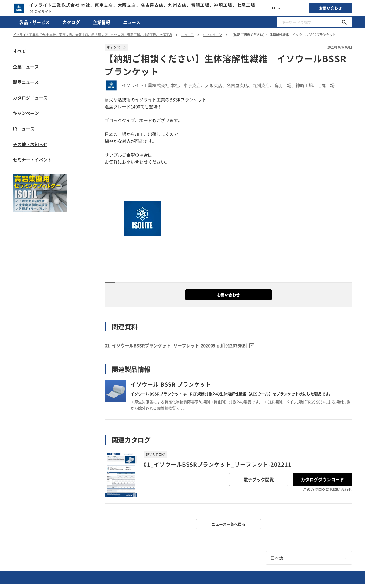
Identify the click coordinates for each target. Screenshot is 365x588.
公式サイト (41, 12)
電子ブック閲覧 (259, 479)
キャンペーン (26, 113)
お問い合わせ (330, 8)
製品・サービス (35, 22)
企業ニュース (26, 67)
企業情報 (101, 22)
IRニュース (24, 129)
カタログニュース (30, 98)
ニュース (132, 22)
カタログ (71, 22)
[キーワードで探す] (344, 22)
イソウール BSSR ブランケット (171, 384)
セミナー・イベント (32, 160)
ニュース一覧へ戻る (228, 524)
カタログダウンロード (322, 479)
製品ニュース (26, 82)
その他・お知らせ (30, 144)
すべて (19, 51)
